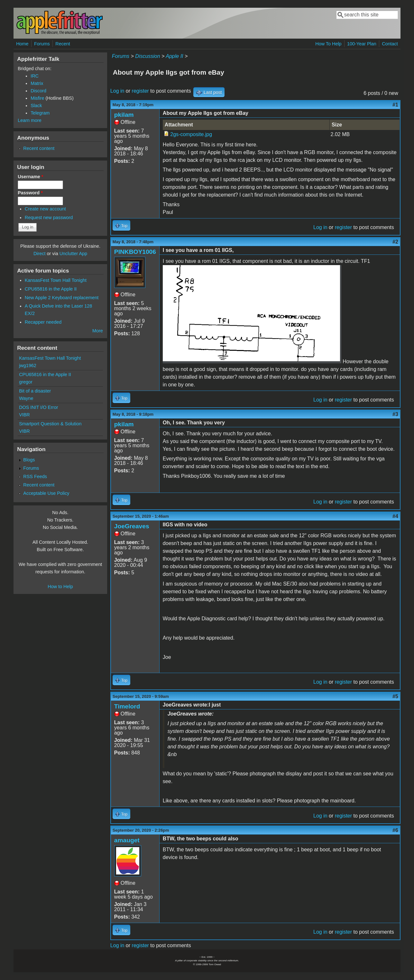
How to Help (60, 587)
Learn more (30, 120)
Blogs (29, 460)
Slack (36, 106)
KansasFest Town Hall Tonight (56, 280)
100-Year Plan (362, 44)
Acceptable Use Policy (46, 493)
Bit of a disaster (35, 391)
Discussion (147, 56)
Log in (117, 91)
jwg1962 (28, 365)
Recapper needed (43, 322)
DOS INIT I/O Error (38, 407)
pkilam (124, 115)
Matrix (37, 83)
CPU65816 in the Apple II (51, 289)
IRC (35, 76)
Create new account (45, 209)
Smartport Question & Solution (50, 424)
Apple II (174, 56)
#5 (395, 696)
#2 (395, 242)
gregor (26, 382)
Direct (40, 254)
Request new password (49, 217)
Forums (42, 44)
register (140, 91)
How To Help (328, 44)
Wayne (26, 398)
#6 (395, 830)
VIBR (24, 415)
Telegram (40, 113)
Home (22, 44)
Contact (390, 44)
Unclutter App (73, 254)
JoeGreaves (132, 526)
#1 (395, 105)
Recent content (39, 148)
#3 (395, 414)
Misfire (37, 98)
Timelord (127, 706)
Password (30, 193)
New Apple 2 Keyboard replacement (62, 298)
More (98, 331)
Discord (38, 91)
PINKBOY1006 (135, 252)
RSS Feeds (35, 476)
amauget (127, 840)
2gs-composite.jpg (191, 134)
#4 (395, 516)
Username (30, 177)
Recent (63, 44)
